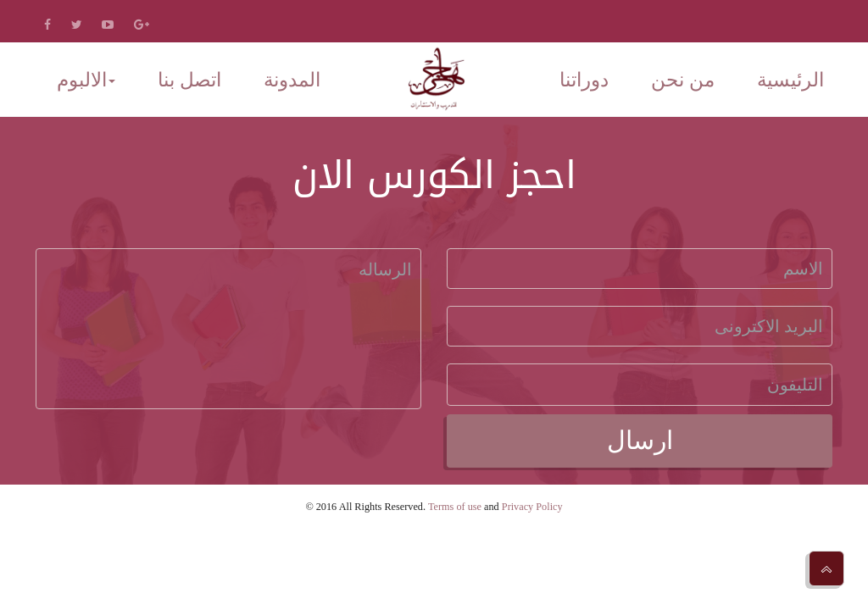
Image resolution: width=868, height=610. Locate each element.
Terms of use (455, 507)
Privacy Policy (532, 507)
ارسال (640, 440)
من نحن (683, 80)
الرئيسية (790, 80)
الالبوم (86, 80)
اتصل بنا (189, 80)
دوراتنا (584, 80)
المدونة (292, 80)
